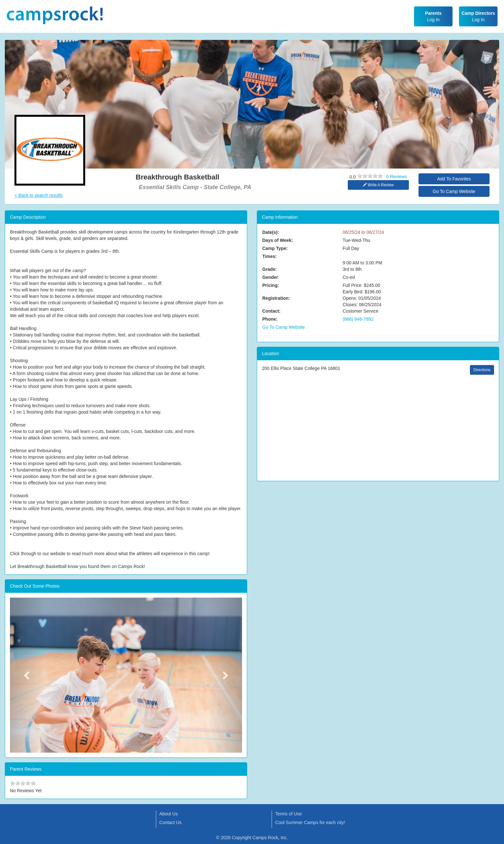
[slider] (370, 176)
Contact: (271, 311)
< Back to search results (39, 195)
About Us (169, 814)
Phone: (270, 319)
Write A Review (378, 185)
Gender (270, 277)
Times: (270, 256)
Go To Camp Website (454, 191)
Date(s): (271, 232)
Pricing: (271, 285)
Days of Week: (278, 240)
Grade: (270, 269)
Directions (482, 370)
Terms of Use (288, 814)
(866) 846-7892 (358, 319)
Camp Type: (275, 248)
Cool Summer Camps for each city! (310, 822)
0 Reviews (397, 177)
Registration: (276, 298)
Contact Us (171, 822)
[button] (27, 675)
